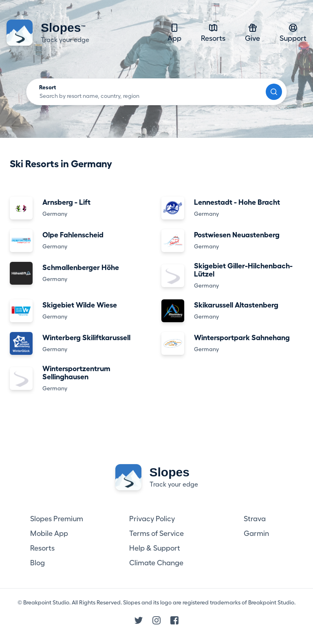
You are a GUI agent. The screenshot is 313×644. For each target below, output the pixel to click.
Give (252, 32)
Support (293, 32)
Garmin (256, 533)
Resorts (213, 32)
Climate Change (156, 563)
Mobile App (49, 533)
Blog (37, 563)
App (174, 32)
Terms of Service (156, 533)
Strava (255, 519)
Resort (48, 87)
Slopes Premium (57, 519)
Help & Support (155, 548)
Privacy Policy (152, 519)
